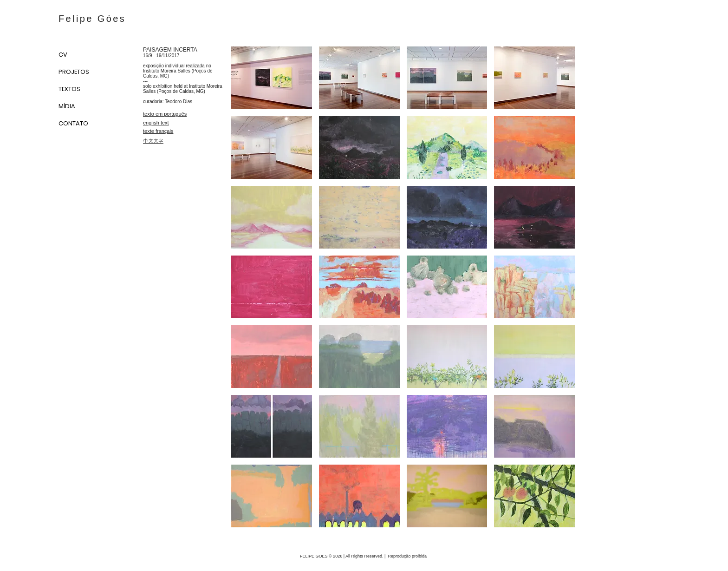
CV (63, 55)
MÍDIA (67, 106)
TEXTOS (69, 89)
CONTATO (73, 123)
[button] (272, 78)
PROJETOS (74, 72)
